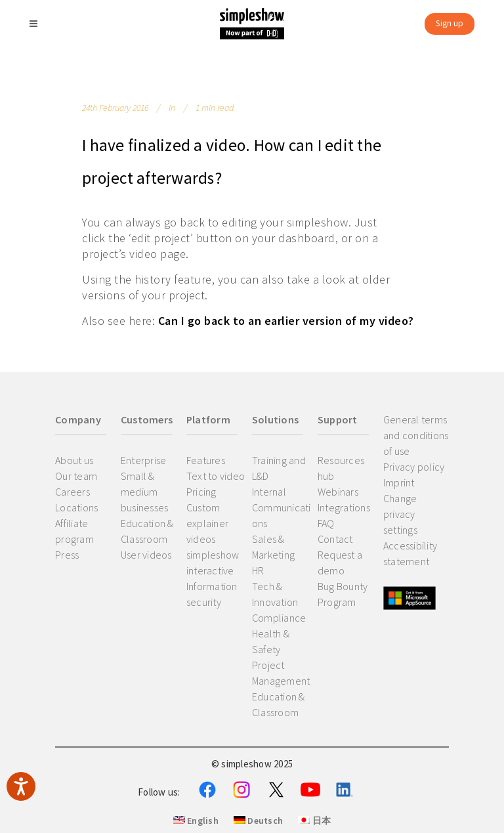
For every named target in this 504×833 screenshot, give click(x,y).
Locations (76, 507)
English (196, 821)
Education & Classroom (147, 531)
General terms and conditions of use (416, 435)
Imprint (399, 482)
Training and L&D (279, 468)
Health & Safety (271, 641)
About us (74, 460)
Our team (76, 476)
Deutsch (258, 821)
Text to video (216, 476)
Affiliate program (74, 531)
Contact (335, 539)
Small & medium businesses (145, 492)
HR (258, 570)
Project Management (281, 673)
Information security (212, 594)
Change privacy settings (400, 514)
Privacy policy (414, 467)
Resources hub (341, 468)
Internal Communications (282, 507)
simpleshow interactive (213, 563)
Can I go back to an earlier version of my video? (286, 321)
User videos (146, 555)
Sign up (450, 23)
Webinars (338, 492)
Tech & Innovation (275, 594)
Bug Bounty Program (343, 594)
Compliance (279, 618)
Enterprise (144, 460)
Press (67, 555)
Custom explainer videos (207, 523)
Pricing (201, 492)
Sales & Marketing (273, 547)
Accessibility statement (410, 553)
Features (206, 460)
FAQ (326, 523)
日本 (314, 821)
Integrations (344, 507)
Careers (73, 492)
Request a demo (340, 563)
